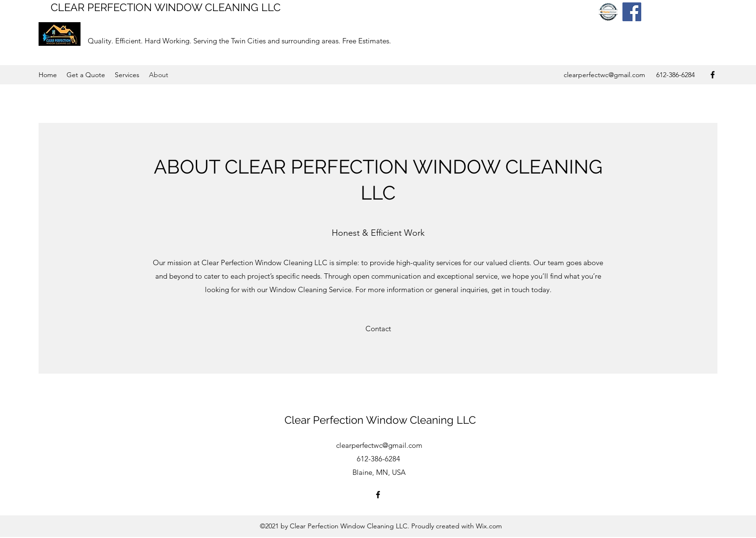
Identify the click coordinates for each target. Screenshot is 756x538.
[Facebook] (632, 12)
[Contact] (378, 329)
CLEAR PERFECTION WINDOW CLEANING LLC (166, 7)
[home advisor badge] (608, 12)
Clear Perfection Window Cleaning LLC (380, 420)
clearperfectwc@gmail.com (604, 75)
